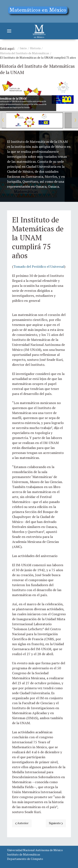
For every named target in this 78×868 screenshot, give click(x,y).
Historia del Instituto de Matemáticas (25, 53)
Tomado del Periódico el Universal (39, 266)
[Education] (39, 11)
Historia (35, 48)
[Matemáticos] (39, 31)
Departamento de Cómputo (25, 859)
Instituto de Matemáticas (24, 854)
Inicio (23, 48)
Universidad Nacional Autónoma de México (35, 850)
